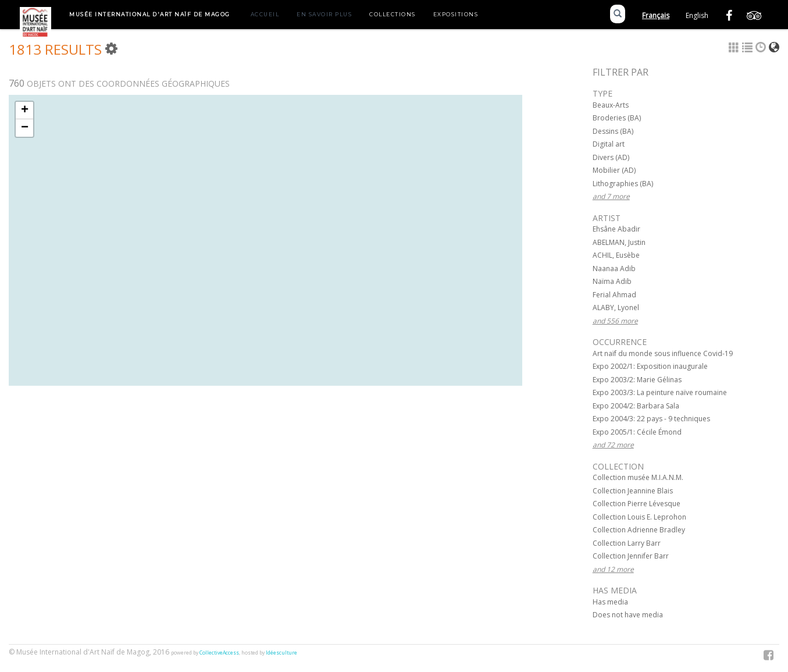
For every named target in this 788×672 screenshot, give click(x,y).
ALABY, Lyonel (616, 307)
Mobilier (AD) (614, 170)
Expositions (456, 14)
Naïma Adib (612, 281)
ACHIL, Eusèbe (616, 255)
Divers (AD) (611, 157)
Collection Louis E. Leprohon (639, 517)
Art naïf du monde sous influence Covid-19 (663, 353)
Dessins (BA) (613, 131)
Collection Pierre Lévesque (637, 504)
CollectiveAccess (219, 653)
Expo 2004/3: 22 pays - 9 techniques (651, 419)
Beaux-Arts (611, 105)
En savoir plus (324, 14)
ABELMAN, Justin (619, 242)
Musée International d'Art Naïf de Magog (150, 14)
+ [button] (25, 111)
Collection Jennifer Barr (631, 556)
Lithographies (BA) (623, 184)
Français (656, 15)
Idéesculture (281, 653)
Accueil (265, 14)
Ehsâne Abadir (616, 229)
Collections (393, 14)
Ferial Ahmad (614, 295)
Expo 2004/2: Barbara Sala (636, 406)
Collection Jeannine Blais (633, 491)
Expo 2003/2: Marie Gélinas (637, 380)
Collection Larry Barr (627, 543)
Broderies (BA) (617, 118)
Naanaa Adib (614, 269)
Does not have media (628, 615)
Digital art (609, 144)
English (697, 15)
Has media (610, 602)
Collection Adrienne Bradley (639, 530)
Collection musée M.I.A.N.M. (638, 477)
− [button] (25, 128)
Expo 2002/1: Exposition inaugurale (650, 366)
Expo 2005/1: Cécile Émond (637, 432)
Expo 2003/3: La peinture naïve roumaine (660, 392)
